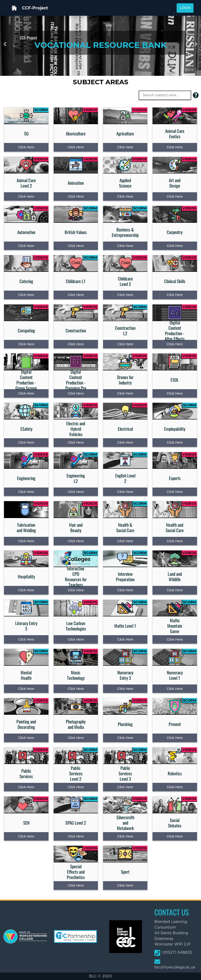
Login (185, 8)
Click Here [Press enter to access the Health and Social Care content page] (175, 541)
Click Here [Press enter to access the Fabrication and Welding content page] (26, 541)
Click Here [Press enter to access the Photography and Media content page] (76, 738)
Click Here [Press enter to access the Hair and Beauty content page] (76, 541)
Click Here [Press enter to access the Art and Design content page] (175, 196)
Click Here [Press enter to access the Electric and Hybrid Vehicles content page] (76, 442)
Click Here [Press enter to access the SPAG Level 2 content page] (76, 836)
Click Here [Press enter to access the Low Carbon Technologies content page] (76, 639)
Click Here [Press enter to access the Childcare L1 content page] (76, 295)
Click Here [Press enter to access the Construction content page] (76, 344)
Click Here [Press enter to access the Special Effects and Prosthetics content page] (76, 885)
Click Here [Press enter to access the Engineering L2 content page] (76, 492)
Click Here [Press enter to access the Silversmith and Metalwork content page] (125, 836)
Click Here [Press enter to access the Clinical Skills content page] (175, 295)
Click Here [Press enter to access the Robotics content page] (175, 787)
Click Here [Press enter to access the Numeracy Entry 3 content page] (125, 689)
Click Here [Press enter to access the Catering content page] (26, 295)
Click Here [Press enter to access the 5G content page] (26, 147)
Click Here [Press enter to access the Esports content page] (175, 492)
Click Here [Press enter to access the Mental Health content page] (26, 689)
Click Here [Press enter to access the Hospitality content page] (26, 590)
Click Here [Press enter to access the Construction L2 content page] (125, 344)
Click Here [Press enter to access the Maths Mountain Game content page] (175, 639)
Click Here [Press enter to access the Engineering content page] (26, 492)
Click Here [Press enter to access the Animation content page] (76, 196)
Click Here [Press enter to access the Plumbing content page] (125, 738)
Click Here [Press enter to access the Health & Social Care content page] (125, 541)
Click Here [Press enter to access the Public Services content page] (26, 787)
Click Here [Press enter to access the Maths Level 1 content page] (125, 639)
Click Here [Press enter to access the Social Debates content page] (175, 836)
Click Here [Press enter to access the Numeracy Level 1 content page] (175, 689)
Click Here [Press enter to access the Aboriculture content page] (76, 147)
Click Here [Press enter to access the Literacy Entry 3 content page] (26, 639)
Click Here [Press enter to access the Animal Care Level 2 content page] (26, 196)
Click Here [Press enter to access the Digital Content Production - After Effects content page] (175, 344)
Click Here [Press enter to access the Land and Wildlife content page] (175, 590)
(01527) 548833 (173, 953)
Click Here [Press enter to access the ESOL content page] (175, 393)
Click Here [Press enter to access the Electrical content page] (125, 442)
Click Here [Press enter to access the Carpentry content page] (175, 246)
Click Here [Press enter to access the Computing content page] (26, 344)
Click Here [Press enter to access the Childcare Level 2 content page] (125, 295)
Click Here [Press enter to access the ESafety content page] (26, 442)
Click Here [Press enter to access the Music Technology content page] (76, 689)
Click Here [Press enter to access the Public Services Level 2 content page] (76, 787)
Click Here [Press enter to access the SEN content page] (26, 836)
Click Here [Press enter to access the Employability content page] (175, 442)
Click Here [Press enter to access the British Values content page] (76, 246)
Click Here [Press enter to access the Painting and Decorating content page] (26, 738)
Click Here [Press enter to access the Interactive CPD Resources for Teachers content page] (76, 590)
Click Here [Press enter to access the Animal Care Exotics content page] (175, 147)
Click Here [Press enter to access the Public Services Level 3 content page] (125, 787)
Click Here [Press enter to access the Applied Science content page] (125, 196)
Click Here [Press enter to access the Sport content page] (125, 885)
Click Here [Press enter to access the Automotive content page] (26, 246)
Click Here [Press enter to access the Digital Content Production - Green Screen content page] (26, 393)
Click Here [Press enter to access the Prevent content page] (175, 738)
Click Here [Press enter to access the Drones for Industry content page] (125, 393)
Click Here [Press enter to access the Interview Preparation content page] (125, 590)
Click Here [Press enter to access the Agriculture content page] (125, 147)
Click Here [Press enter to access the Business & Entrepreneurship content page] (125, 246)
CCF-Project (35, 8)
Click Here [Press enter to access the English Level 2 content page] (125, 492)
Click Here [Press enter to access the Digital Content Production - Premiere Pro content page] (76, 393)
